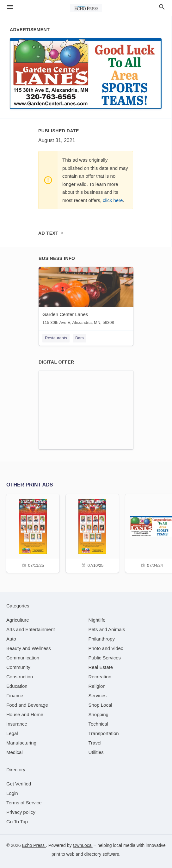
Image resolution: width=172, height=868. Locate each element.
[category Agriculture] (18, 620)
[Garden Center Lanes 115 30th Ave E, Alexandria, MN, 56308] (86, 297)
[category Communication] (23, 658)
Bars (80, 338)
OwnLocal (83, 845)
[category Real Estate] (101, 667)
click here (113, 200)
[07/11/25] (33, 533)
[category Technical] (98, 724)
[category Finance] (15, 696)
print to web (63, 854)
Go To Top (17, 822)
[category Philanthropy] (102, 639)
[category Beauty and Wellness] (29, 648)
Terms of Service (24, 803)
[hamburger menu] (10, 7)
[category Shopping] (98, 714)
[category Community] (18, 667)
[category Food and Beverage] (27, 705)
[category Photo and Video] (106, 648)
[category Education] (17, 686)
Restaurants (56, 338)
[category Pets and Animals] (107, 629)
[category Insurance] (17, 724)
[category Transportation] (104, 733)
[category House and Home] (25, 714)
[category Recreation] (100, 677)
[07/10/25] (92, 533)
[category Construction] (20, 677)
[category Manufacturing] (21, 743)
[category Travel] (95, 743)
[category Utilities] (96, 752)
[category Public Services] (105, 658)
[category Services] (98, 696)
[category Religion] (97, 686)
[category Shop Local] (100, 705)
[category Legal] (12, 733)
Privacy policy (21, 812)
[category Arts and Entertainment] (31, 629)
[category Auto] (11, 639)
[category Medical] (15, 752)
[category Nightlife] (97, 620)
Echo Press (34, 845)
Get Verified (19, 784)
